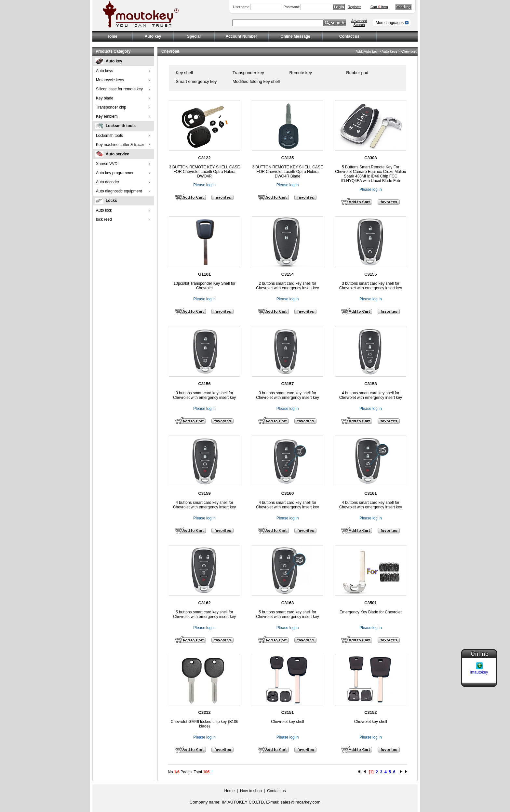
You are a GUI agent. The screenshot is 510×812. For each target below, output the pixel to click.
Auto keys (105, 71)
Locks (111, 201)
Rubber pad (357, 73)
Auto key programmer (115, 173)
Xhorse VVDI (107, 164)
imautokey (479, 665)
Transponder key (248, 73)
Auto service (117, 154)
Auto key (114, 61)
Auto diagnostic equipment (119, 191)
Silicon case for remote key (119, 89)
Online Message (295, 36)
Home (112, 36)
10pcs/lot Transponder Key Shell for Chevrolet (205, 286)
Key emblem (107, 116)
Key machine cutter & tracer (120, 145)
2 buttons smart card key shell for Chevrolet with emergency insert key (287, 286)
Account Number (242, 36)
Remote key (300, 73)
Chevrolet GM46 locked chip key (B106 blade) (205, 724)
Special (194, 36)
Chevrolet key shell (287, 722)
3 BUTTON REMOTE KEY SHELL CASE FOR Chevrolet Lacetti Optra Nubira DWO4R (205, 172)
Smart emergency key (196, 81)
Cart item (379, 7)
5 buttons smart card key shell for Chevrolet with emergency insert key (204, 614)
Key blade (105, 98)
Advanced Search (359, 23)
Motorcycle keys (110, 80)
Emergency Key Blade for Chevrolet (371, 612)
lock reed (104, 219)
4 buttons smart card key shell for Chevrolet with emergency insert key (371, 395)
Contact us (349, 36)
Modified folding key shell (255, 81)
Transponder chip (111, 107)
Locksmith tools (121, 126)
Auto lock (104, 210)
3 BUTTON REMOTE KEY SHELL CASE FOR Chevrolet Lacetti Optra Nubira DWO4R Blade (288, 172)
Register (354, 7)
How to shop (251, 791)
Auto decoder (107, 182)
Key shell (184, 73)
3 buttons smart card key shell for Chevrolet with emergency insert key (371, 286)
